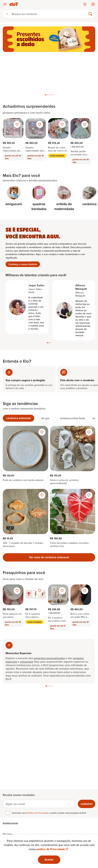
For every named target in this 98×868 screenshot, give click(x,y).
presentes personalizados (49, 658)
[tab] (46, 95)
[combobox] (7, 14)
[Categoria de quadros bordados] (39, 199)
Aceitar (49, 860)
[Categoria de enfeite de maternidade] (64, 199)
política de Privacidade (53, 849)
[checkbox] (8, 813)
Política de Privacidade (38, 813)
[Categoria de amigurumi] (14, 196)
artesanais (26, 662)
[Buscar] (50, 14)
